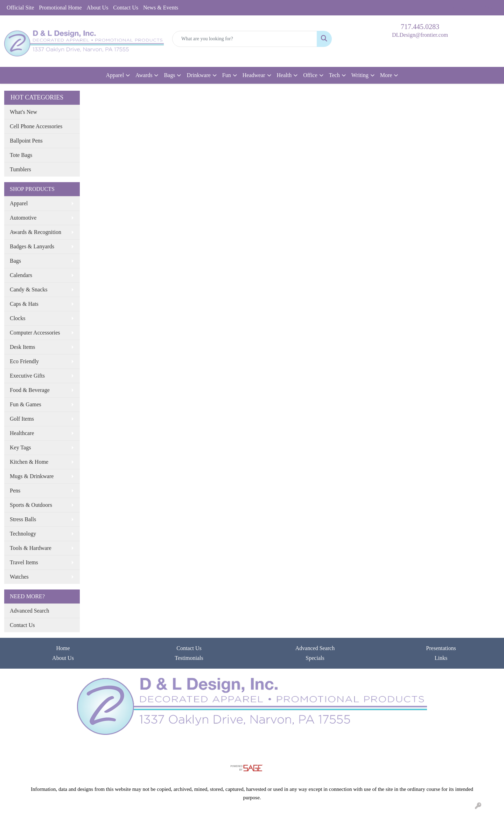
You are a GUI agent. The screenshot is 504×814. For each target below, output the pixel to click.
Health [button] (284, 75)
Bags (15, 261)
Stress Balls (23, 519)
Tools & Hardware (31, 548)
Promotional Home (60, 8)
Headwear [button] (254, 75)
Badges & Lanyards (32, 246)
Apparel (19, 203)
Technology (23, 534)
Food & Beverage (30, 390)
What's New (23, 112)
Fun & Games (26, 404)
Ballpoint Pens (26, 141)
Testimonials (189, 658)
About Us (98, 8)
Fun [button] (227, 75)
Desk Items (22, 347)
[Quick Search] (245, 39)
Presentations (441, 648)
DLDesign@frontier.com (420, 35)
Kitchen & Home (29, 462)
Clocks (17, 318)
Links (441, 658)
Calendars (21, 275)
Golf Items (22, 419)
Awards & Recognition (36, 232)
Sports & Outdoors (31, 505)
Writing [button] (360, 75)
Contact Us (126, 8)
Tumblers (20, 169)
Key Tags (20, 447)
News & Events (161, 8)
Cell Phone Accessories (36, 126)
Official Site (20, 8)
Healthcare (22, 433)
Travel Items (24, 562)
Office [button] (310, 75)
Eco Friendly (24, 361)
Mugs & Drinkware (32, 476)
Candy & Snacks (29, 289)
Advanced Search (29, 611)
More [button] (386, 75)
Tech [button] (334, 75)
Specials (315, 658)
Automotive (23, 218)
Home (63, 648)
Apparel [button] (115, 75)
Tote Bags (21, 155)
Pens (15, 491)
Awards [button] (144, 75)
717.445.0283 (420, 27)
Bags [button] (169, 75)
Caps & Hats (24, 304)
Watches (19, 577)
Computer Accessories (35, 333)
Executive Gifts (27, 376)
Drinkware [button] (198, 75)
